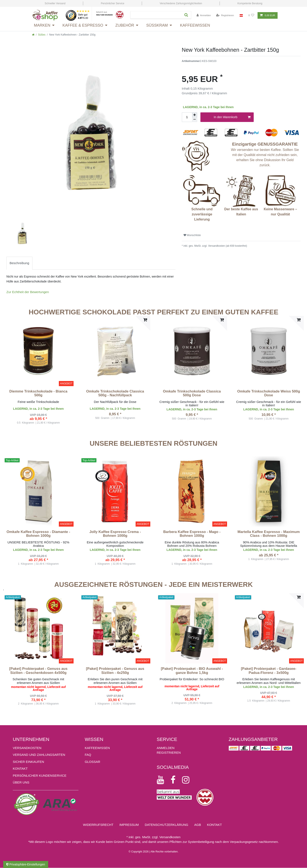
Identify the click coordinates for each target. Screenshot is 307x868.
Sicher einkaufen (28, 762)
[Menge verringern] (195, 120)
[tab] (19, 263)
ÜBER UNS (21, 782)
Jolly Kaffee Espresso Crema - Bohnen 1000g (115, 534)
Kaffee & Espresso (83, 25)
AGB (198, 825)
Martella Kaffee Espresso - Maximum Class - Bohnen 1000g (269, 534)
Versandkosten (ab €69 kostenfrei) (227, 246)
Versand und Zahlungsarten (39, 755)
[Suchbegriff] (155, 15)
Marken (42, 25)
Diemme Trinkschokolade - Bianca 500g (38, 393)
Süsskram (157, 25)
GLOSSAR (93, 762)
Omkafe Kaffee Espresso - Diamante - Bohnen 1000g (38, 534)
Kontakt (20, 768)
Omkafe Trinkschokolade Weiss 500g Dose (269, 393)
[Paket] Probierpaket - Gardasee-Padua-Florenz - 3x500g (269, 671)
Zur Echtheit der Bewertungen (28, 292)
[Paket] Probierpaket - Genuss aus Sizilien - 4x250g (115, 671)
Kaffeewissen (195, 25)
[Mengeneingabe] (187, 117)
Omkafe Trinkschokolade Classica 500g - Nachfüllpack (115, 393)
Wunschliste (192, 235)
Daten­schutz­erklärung (167, 825)
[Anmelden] (204, 15)
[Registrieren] (225, 15)
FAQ (88, 755)
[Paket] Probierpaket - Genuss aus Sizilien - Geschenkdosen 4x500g (38, 671)
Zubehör (125, 25)
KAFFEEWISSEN (97, 748)
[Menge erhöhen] (195, 115)
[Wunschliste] (251, 15)
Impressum (129, 825)
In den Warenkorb (232, 117)
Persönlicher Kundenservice (40, 776)
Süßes (42, 35)
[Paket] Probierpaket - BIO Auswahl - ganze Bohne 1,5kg (192, 671)
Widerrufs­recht (98, 825)
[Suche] (186, 15)
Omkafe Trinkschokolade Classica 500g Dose (192, 393)
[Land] (241, 15)
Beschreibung (19, 263)
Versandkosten (27, 748)
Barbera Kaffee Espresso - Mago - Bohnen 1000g (192, 534)
